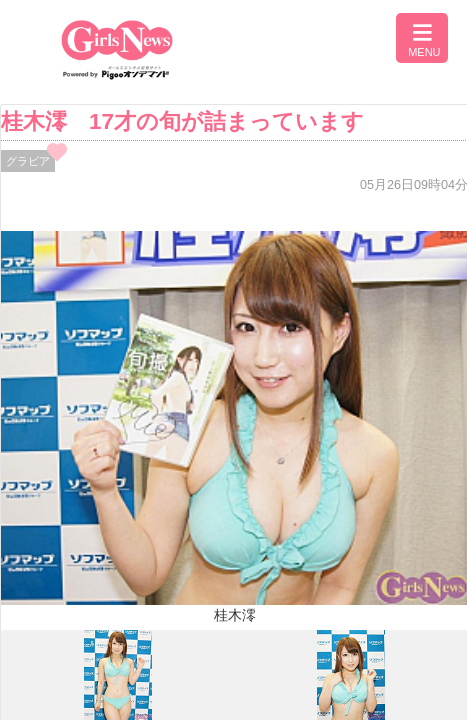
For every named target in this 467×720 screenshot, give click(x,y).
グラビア (28, 161)
